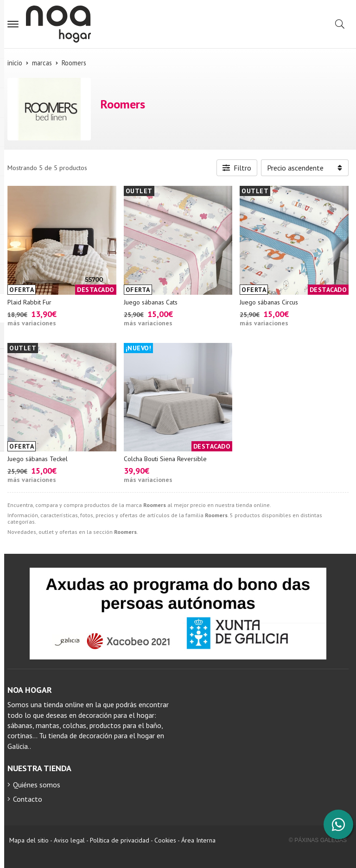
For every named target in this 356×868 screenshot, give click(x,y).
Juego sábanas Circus (269, 302)
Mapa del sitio (29, 840)
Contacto (28, 799)
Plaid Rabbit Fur (29, 302)
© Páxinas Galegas (318, 840)
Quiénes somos (37, 785)
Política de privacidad (120, 840)
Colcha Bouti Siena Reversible (165, 459)
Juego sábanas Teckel (38, 459)
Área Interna (198, 840)
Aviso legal (69, 840)
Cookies (165, 840)
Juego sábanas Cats (151, 302)
